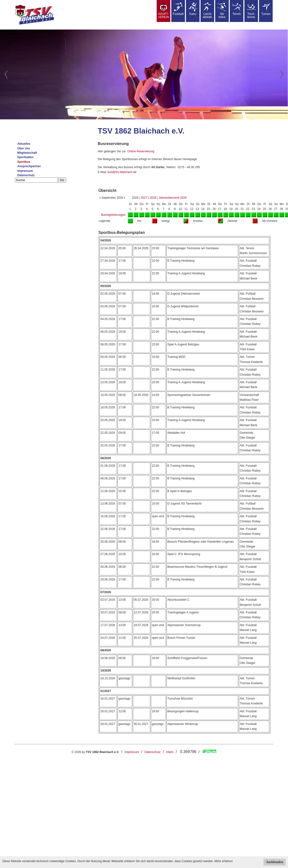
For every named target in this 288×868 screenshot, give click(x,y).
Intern (170, 752)
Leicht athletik (207, 11)
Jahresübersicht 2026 (173, 198)
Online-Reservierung (141, 151)
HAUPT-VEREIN (164, 11)
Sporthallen (25, 157)
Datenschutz (26, 175)
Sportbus (24, 162)
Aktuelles (24, 144)
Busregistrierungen (113, 215)
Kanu (193, 9)
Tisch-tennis (251, 11)
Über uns (24, 148)
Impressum (25, 171)
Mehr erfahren (224, 861)
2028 (153, 198)
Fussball (178, 9)
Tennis (237, 9)
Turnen (266, 9)
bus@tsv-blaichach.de (122, 172)
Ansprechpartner (29, 166)
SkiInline (222, 11)
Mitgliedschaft (27, 153)
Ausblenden (274, 862)
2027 (144, 198)
